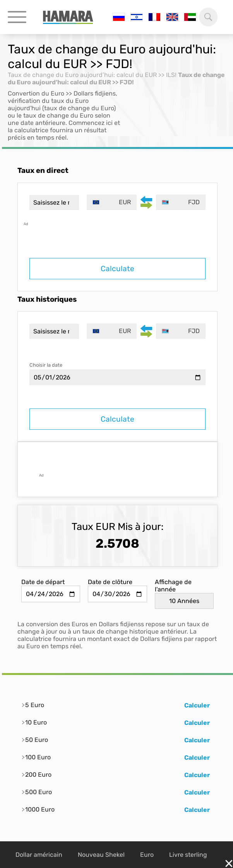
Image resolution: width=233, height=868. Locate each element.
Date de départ (43, 582)
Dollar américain (39, 855)
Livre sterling (188, 855)
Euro (147, 855)
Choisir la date (46, 365)
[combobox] (111, 202)
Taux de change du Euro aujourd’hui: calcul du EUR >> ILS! (92, 75)
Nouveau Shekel (101, 855)
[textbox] (111, 202)
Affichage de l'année (173, 586)
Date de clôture (110, 582)
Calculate (117, 269)
